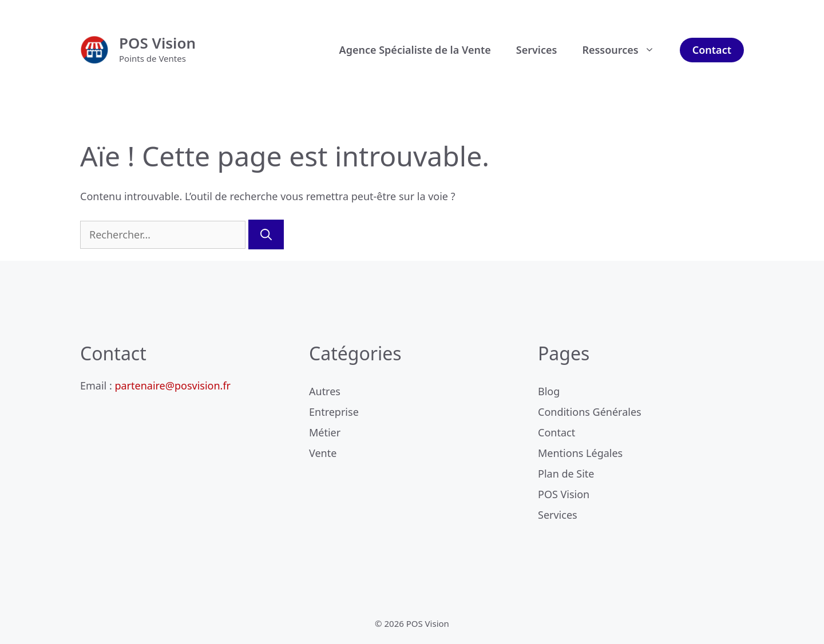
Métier (325, 432)
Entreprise (334, 412)
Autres (325, 391)
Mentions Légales (580, 453)
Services (537, 50)
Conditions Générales (590, 412)
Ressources (624, 50)
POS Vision (157, 43)
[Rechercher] (266, 234)
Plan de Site (566, 474)
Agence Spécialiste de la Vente (415, 50)
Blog (549, 391)
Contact (712, 50)
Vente (323, 453)
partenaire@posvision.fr (173, 385)
